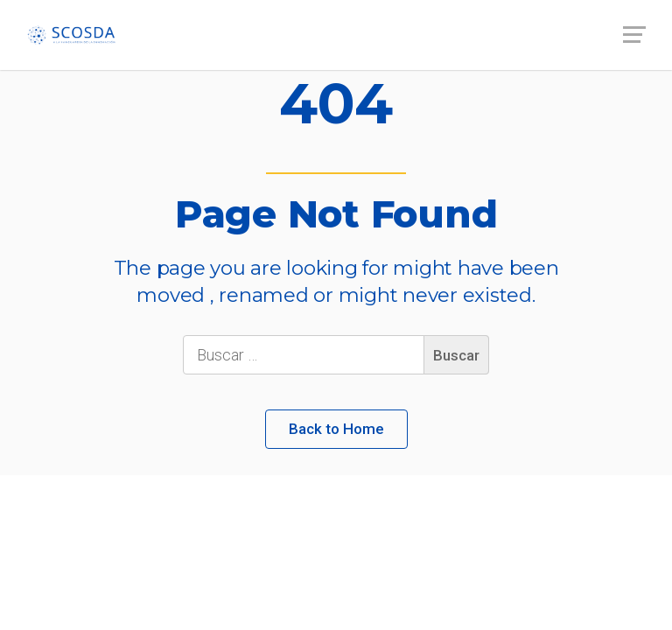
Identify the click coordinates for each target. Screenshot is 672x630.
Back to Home (336, 429)
